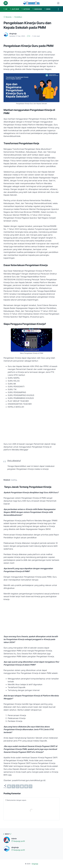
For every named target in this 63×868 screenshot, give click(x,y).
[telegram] (22, 786)
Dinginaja (35, 864)
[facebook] (9, 786)
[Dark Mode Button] (58, 3)
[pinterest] (26, 786)
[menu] (6, 3)
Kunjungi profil (18, 841)
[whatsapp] (18, 786)
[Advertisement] (31, 425)
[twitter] (13, 786)
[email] (30, 786)
